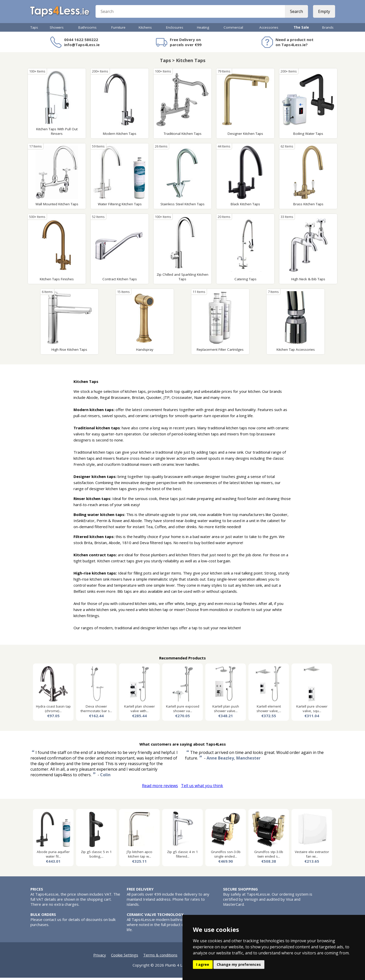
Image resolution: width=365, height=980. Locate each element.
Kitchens (145, 30)
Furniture (118, 30)
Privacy (100, 957)
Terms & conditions (160, 957)
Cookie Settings (125, 957)
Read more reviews (160, 788)
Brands (328, 30)
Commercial (233, 30)
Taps (34, 30)
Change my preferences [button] (239, 964)
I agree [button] (203, 964)
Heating (203, 30)
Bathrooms (87, 30)
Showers (57, 30)
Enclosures (175, 30)
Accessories (269, 30)
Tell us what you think (202, 788)
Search (296, 13)
